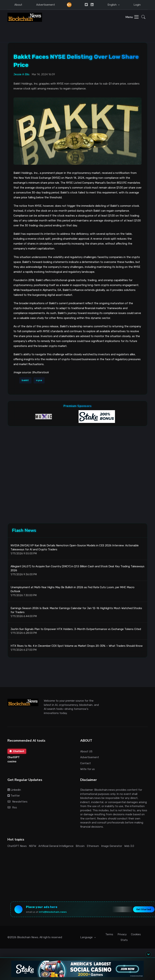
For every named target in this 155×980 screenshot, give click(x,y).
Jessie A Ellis (21, 74)
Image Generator (112, 846)
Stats (124, 941)
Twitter (14, 796)
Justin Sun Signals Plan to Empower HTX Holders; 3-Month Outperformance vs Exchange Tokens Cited (76, 629)
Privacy (122, 935)
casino (12, 762)
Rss (12, 808)
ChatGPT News (17, 846)
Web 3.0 (129, 846)
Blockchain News (28, 938)
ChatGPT (14, 758)
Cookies (136, 935)
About (18, 5)
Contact (86, 763)
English (112, 5)
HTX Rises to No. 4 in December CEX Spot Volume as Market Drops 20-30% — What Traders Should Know (77, 646)
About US (86, 752)
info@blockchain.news (54, 912)
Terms (109, 935)
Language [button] (87, 938)
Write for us (88, 769)
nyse (39, 380)
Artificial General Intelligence (56, 846)
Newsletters (18, 802)
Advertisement (46, 5)
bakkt (25, 380)
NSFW (33, 846)
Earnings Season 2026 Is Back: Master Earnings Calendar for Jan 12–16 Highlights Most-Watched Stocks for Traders (76, 610)
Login (137, 5)
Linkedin (14, 790)
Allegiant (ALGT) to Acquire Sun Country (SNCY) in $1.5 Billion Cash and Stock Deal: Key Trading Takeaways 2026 (77, 569)
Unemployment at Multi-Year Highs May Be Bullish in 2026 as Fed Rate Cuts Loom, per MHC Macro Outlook (72, 590)
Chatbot (17, 752)
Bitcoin (80, 846)
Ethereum (93, 846)
